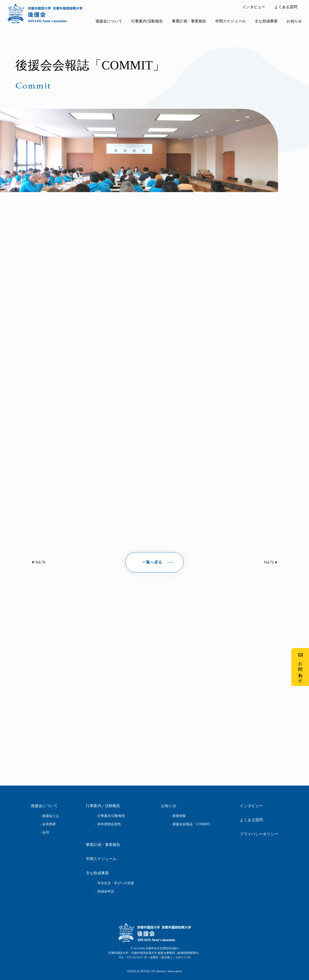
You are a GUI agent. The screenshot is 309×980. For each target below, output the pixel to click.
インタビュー (254, 7)
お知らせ (294, 21)
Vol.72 (269, 562)
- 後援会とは (50, 816)
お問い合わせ (300, 667)
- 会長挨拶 (48, 824)
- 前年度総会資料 (108, 824)
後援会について (109, 21)
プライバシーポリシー (259, 834)
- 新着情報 (178, 816)
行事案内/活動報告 (147, 21)
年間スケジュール (231, 21)
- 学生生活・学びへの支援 (115, 883)
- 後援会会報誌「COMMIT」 (192, 824)
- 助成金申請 (105, 891)
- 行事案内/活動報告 (110, 816)
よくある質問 (286, 7)
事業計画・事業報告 (189, 21)
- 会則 (45, 832)
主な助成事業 (266, 21)
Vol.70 (40, 562)
